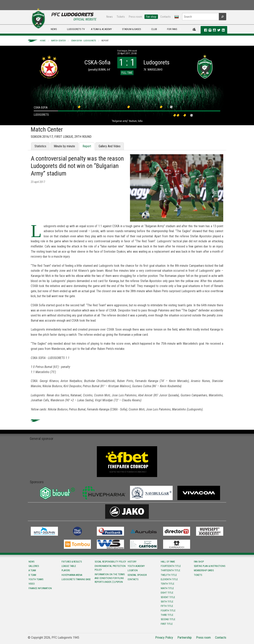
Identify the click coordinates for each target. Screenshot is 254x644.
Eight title (167, 593)
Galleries (34, 566)
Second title (168, 619)
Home (43, 41)
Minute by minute (64, 146)
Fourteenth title (171, 566)
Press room (135, 17)
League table (69, 566)
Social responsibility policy (110, 562)
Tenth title (167, 584)
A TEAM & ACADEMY (101, 29)
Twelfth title (169, 575)
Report (105, 41)
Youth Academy (136, 566)
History (132, 562)
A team (32, 570)
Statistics (40, 146)
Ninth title (167, 588)
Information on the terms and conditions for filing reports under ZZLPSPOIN (110, 578)
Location (133, 570)
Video (32, 584)
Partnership (185, 638)
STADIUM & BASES (132, 29)
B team (32, 575)
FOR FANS (172, 29)
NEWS (54, 29)
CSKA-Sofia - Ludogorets (83, 41)
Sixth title (167, 602)
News (110, 17)
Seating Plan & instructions (210, 566)
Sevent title (168, 597)
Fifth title (167, 606)
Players (66, 570)
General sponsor (137, 575)
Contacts (165, 17)
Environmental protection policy (110, 568)
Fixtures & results (72, 562)
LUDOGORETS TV (76, 29)
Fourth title (168, 611)
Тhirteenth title (170, 570)
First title (167, 624)
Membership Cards (204, 570)
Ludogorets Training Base (76, 579)
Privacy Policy (164, 638)
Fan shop (151, 17)
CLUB (154, 29)
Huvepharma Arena (72, 575)
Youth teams (36, 579)
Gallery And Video (110, 146)
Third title (167, 615)
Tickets (121, 17)
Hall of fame (168, 562)
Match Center (58, 41)
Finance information (40, 588)
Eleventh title (169, 579)
